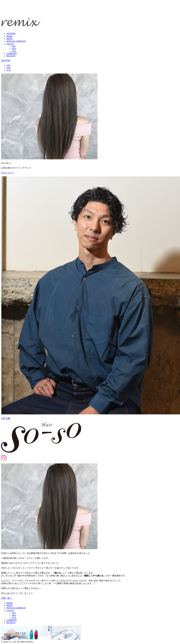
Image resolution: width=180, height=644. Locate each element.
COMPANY (12, 53)
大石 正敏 (6, 418)
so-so (14, 51)
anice (14, 49)
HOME (10, 36)
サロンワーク (7, 173)
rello (14, 46)
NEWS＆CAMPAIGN (16, 41)
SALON (10, 44)
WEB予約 (11, 34)
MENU (10, 39)
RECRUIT (11, 56)
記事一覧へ (6, 598)
